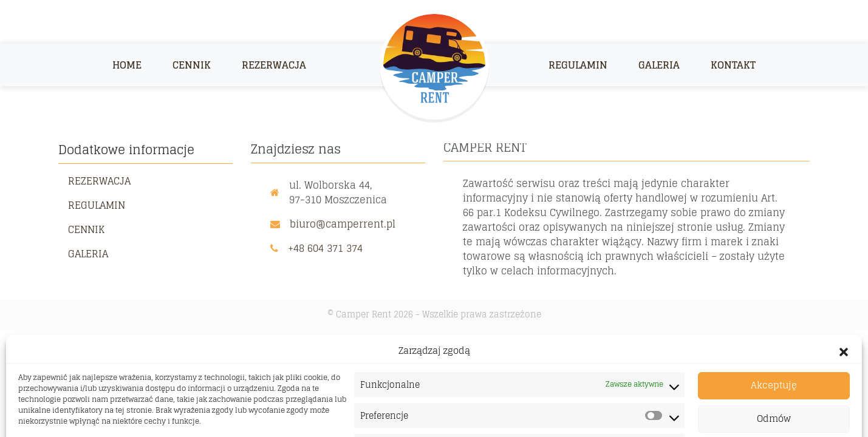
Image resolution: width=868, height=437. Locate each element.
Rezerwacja (274, 65)
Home (127, 65)
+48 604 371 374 (325, 247)
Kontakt (733, 65)
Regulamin (578, 65)
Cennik (192, 65)
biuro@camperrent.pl (343, 223)
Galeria (659, 65)
